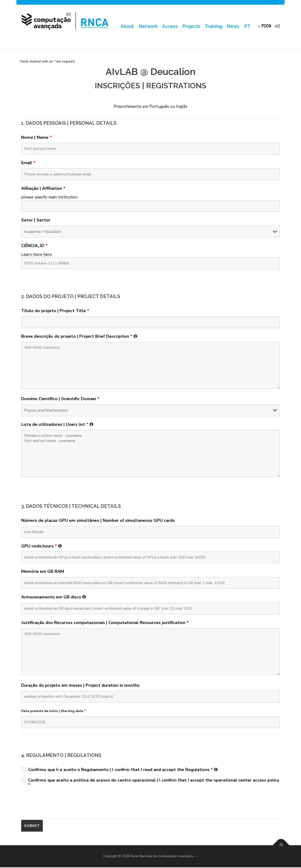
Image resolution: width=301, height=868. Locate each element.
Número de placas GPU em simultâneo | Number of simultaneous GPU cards (98, 521)
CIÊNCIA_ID (34, 246)
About (126, 27)
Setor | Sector (36, 221)
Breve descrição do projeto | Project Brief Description (79, 337)
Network (147, 27)
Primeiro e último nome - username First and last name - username (150, 454)
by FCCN (269, 27)
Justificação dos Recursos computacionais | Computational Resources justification (105, 623)
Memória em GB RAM (43, 572)
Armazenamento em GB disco (54, 598)
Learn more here (36, 255)
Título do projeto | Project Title (55, 311)
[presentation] (57, 804)
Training (213, 27)
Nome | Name (36, 138)
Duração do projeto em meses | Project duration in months (80, 686)
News (233, 27)
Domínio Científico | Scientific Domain (60, 399)
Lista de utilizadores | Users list (57, 425)
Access (169, 27)
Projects (191, 27)
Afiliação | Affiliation (43, 189)
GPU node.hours (42, 546)
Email (28, 163)
